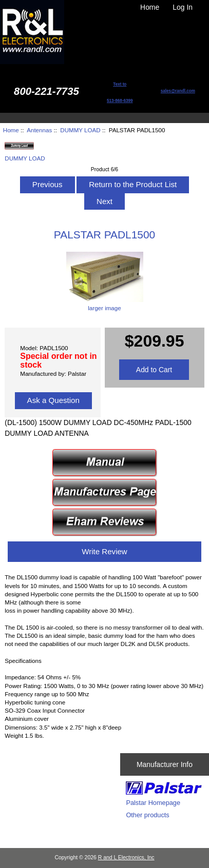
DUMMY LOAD (80, 130)
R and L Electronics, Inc (126, 857)
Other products (147, 815)
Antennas (39, 130)
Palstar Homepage (153, 803)
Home (150, 7)
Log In (183, 7)
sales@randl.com (178, 91)
